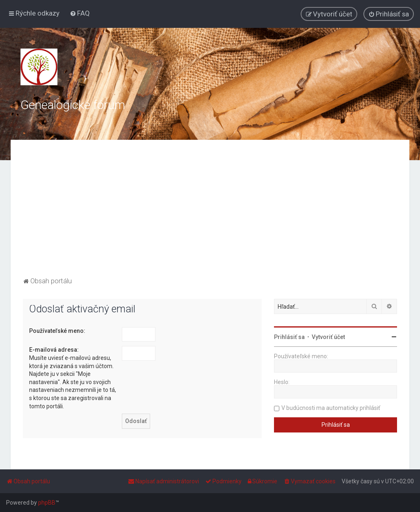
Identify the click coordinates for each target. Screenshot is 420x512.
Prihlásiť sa (289, 337)
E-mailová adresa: (54, 350)
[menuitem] (80, 13)
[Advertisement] (210, 214)
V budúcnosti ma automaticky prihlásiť (331, 408)
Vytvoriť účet (328, 337)
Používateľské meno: (57, 331)
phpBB (47, 503)
